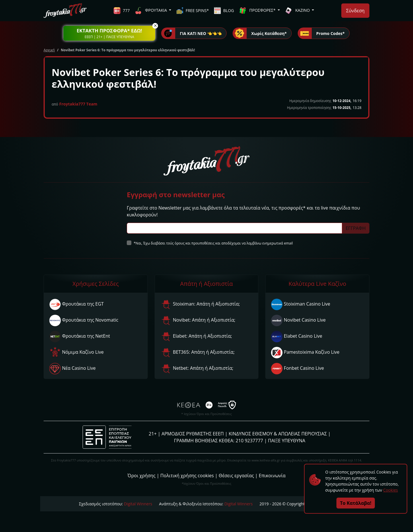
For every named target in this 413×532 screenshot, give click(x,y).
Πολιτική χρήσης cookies (187, 476)
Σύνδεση (355, 11)
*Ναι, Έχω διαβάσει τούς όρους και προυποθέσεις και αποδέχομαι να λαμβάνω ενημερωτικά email (213, 243)
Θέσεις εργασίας (236, 476)
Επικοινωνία (272, 476)
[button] (109, 33)
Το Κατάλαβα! (356, 503)
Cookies (390, 490)
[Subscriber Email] (234, 228)
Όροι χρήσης (142, 476)
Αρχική (49, 50)
